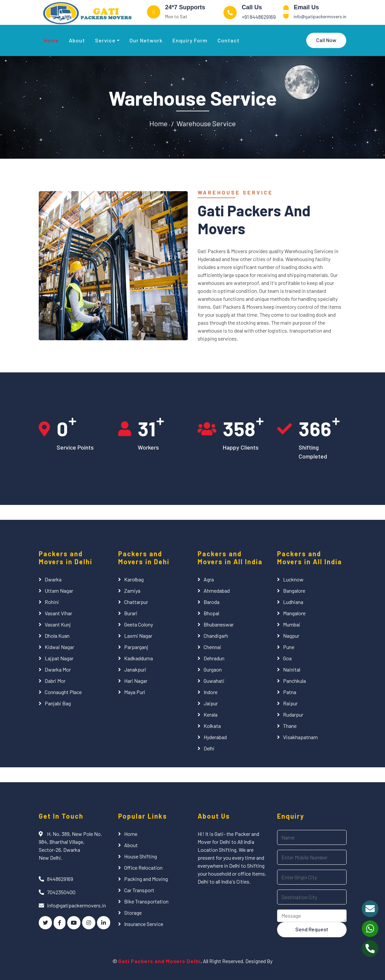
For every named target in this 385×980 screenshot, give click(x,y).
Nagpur (291, 636)
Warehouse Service (206, 123)
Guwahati (214, 681)
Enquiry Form (190, 40)
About (77, 40)
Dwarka (53, 579)
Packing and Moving (146, 879)
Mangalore (294, 613)
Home (51, 40)
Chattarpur (136, 602)
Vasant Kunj (58, 624)
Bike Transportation (146, 901)
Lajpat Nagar (59, 658)
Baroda (212, 602)
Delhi (209, 748)
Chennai (212, 647)
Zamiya (132, 591)
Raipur (290, 703)
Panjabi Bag (58, 703)
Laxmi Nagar (138, 636)
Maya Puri (135, 692)
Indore (211, 692)
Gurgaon (213, 669)
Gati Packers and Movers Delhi (159, 961)
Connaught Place (63, 692)
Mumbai (292, 624)
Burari (131, 613)
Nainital (292, 669)
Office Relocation (143, 868)
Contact (229, 40)
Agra (209, 579)
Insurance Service (144, 924)
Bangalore (294, 591)
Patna (290, 692)
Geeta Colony (139, 624)
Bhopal (211, 613)
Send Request (312, 929)
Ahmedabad (217, 591)
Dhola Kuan (57, 636)
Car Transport (139, 890)
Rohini (52, 602)
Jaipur (211, 703)
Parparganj (136, 647)
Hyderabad (215, 737)
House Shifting (141, 856)
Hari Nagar (136, 681)
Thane (290, 726)
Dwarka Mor (58, 669)
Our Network (146, 40)
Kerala (211, 714)
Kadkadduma (139, 658)
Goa (287, 658)
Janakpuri (135, 669)
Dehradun (214, 658)
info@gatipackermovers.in (320, 16)
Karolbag (134, 579)
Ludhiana (293, 602)
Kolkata (212, 726)
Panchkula (294, 681)
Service (105, 40)
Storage (133, 913)
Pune (289, 647)
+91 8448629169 (259, 17)
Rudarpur (293, 714)
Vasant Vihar (58, 613)
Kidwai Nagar (59, 647)
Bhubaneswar (219, 624)
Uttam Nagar (59, 591)
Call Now (326, 40)
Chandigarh (216, 636)
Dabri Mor (55, 681)
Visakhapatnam (300, 737)
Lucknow (293, 579)
